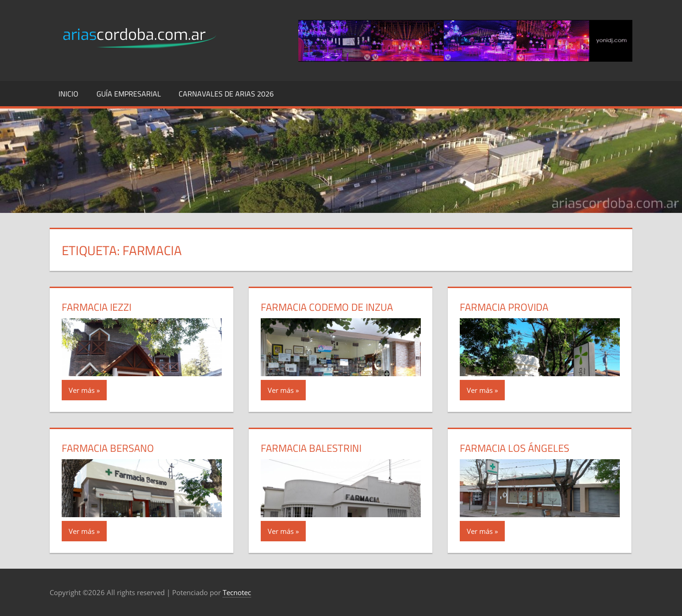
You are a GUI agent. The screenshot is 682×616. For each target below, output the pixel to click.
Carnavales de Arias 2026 (226, 94)
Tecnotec (237, 592)
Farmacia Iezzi (97, 307)
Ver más (82, 390)
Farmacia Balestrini (311, 448)
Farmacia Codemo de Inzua (327, 307)
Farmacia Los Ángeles (515, 448)
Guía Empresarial (129, 94)
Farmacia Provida (504, 307)
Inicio (68, 94)
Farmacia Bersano (108, 448)
